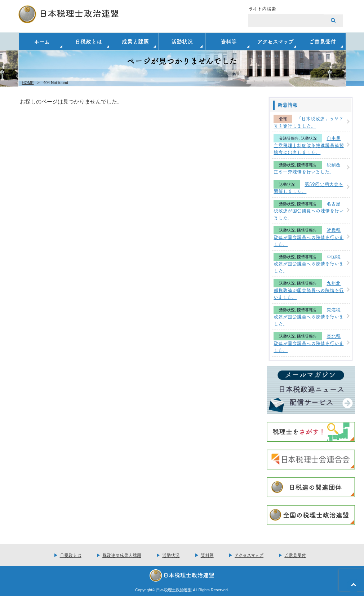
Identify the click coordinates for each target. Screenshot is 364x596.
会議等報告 (289, 138)
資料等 (229, 41)
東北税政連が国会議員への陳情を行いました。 (308, 343)
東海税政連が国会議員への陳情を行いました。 (308, 316)
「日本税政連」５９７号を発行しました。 (308, 122)
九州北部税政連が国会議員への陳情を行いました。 (309, 290)
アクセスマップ (276, 41)
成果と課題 (135, 41)
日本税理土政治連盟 (174, 590)
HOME (28, 83)
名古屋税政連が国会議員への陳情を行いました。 (309, 210)
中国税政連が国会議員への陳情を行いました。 (308, 263)
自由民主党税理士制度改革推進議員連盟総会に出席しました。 (309, 145)
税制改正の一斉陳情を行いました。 (307, 168)
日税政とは (88, 41)
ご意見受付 (322, 41)
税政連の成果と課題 (122, 555)
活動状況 (182, 41)
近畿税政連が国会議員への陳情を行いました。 (308, 237)
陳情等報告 (307, 165)
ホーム (42, 41)
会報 (283, 119)
